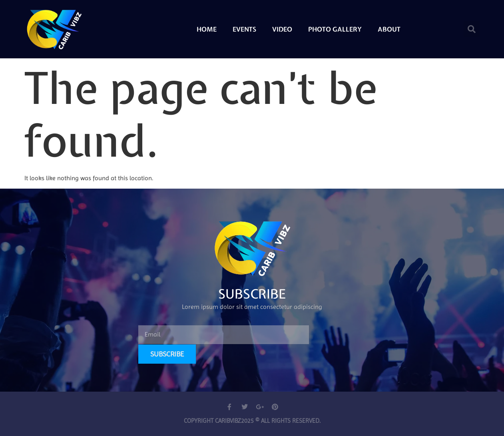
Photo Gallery (335, 29)
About (389, 29)
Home (207, 29)
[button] (472, 29)
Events (244, 29)
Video (282, 29)
